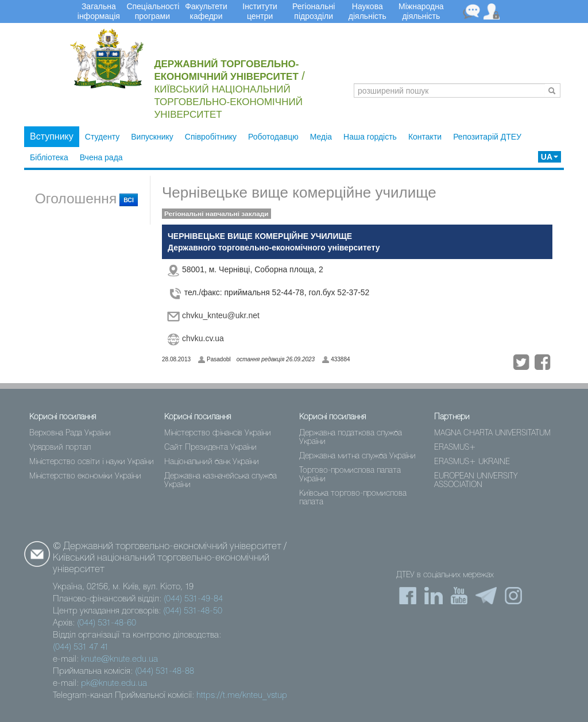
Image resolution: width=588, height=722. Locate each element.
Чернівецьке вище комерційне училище (299, 192)
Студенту (102, 137)
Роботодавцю (273, 137)
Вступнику (52, 136)
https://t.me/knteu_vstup (242, 696)
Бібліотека (49, 157)
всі (129, 200)
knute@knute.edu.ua (119, 659)
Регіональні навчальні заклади (216, 214)
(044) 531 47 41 (81, 647)
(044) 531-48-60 (107, 623)
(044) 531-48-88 (165, 671)
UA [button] (550, 157)
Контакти (425, 137)
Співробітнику (211, 137)
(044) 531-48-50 (193, 611)
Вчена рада (101, 157)
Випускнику (152, 137)
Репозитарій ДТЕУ (487, 137)
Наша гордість (370, 137)
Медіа (321, 137)
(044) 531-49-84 (193, 599)
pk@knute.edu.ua (114, 684)
